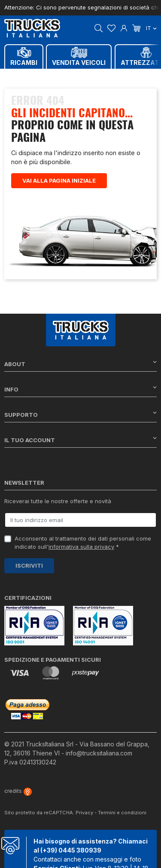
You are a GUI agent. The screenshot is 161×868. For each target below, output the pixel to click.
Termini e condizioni (122, 813)
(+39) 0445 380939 (71, 850)
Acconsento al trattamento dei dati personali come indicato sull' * (83, 543)
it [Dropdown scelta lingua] (151, 28)
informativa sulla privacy (81, 547)
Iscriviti (29, 565)
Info (80, 389)
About (80, 364)
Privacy (84, 813)
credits (18, 791)
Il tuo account (80, 440)
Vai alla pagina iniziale (59, 180)
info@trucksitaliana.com (99, 753)
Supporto (80, 414)
